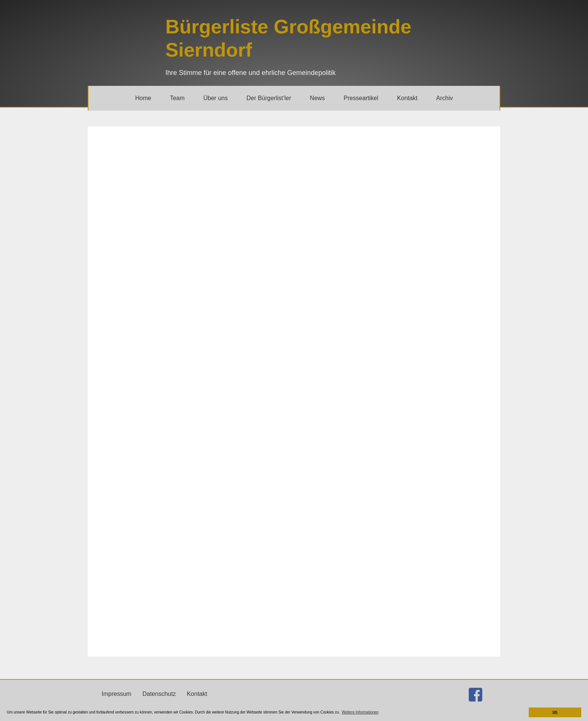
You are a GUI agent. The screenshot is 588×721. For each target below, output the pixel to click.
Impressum (116, 694)
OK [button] (555, 712)
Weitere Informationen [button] (360, 712)
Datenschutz (159, 694)
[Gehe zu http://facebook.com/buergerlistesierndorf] (475, 695)
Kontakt (197, 694)
